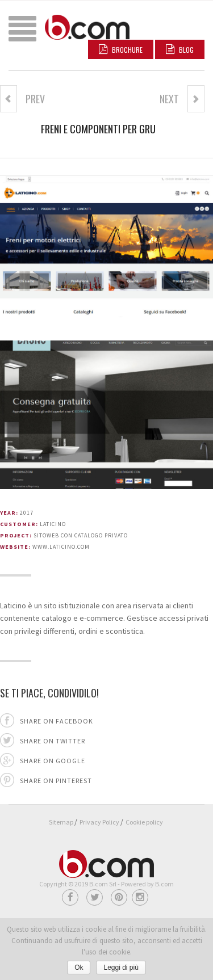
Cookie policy (144, 822)
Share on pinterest (56, 781)
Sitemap (61, 822)
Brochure (121, 49)
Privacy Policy (99, 822)
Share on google (53, 761)
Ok (79, 968)
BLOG (180, 49)
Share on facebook (57, 721)
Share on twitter (53, 741)
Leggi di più (121, 968)
